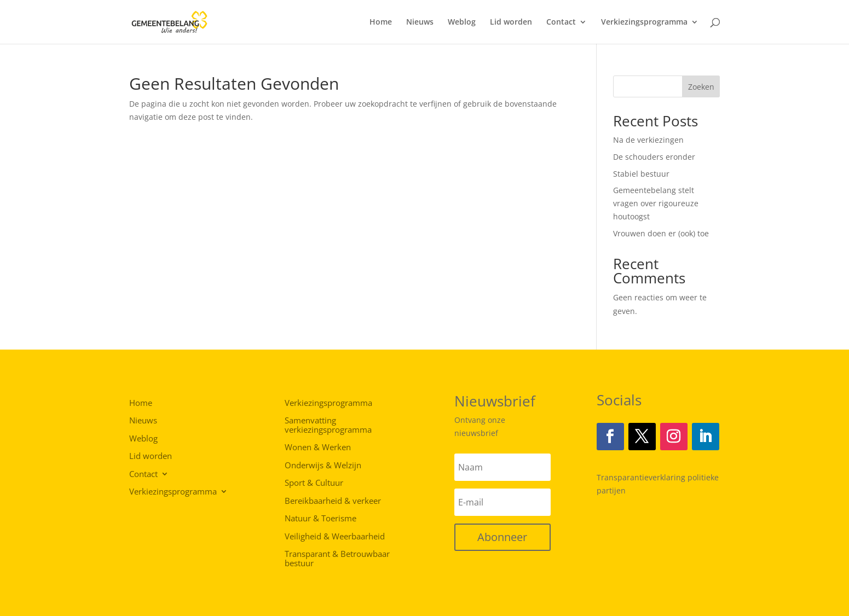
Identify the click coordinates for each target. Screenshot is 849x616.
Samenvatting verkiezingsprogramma (328, 425)
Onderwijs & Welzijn (323, 466)
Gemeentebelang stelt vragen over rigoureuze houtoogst (656, 203)
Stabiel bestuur (641, 174)
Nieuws (420, 22)
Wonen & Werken (318, 448)
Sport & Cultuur (314, 483)
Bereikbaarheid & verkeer (333, 501)
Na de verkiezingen (648, 140)
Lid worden (511, 22)
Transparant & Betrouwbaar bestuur (337, 559)
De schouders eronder (654, 157)
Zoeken (701, 87)
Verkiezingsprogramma (644, 22)
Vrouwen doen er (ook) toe (661, 233)
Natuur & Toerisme (320, 519)
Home (381, 22)
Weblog (462, 22)
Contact (561, 22)
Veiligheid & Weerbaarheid (335, 537)
